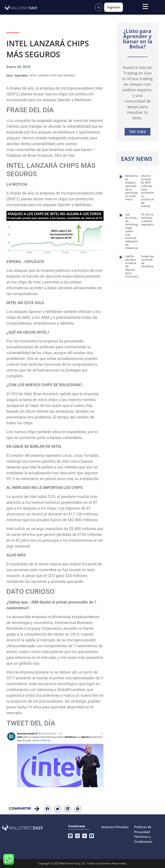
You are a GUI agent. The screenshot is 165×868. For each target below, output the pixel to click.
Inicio (10, 76)
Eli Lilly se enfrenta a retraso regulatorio (148, 220)
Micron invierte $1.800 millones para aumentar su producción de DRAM (149, 191)
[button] (47, 809)
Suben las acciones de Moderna (147, 262)
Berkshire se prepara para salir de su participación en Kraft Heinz (134, 188)
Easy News (21, 76)
